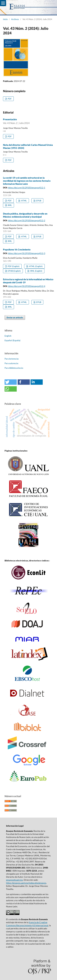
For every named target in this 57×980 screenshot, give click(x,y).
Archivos (15, 19)
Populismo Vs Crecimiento (17, 250)
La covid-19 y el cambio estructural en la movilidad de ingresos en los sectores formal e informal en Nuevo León (27, 181)
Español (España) (12, 340)
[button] (11, 382)
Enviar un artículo (15, 317)
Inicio (5, 19)
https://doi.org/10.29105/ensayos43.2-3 (27, 253)
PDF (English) (13, 266)
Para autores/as (11, 363)
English (8, 336)
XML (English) (36, 271)
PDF (9, 99)
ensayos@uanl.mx (14, 880)
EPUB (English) (14, 271)
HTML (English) (36, 266)
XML (10, 205)
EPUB (38, 201)
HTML (24, 201)
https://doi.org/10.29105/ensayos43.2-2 (27, 220)
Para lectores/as (12, 359)
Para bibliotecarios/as (14, 368)
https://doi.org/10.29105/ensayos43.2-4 (27, 286)
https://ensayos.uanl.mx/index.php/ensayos (26, 883)
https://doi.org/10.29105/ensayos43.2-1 (27, 188)
